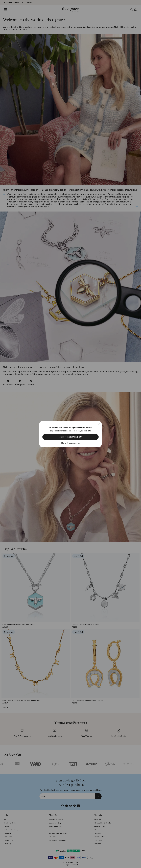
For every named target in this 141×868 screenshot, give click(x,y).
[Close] (99, 424)
